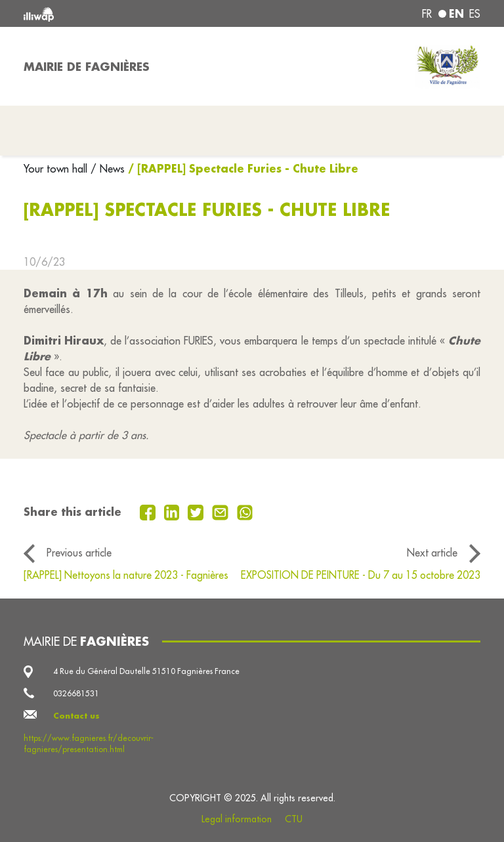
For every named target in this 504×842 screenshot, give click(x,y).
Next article (432, 553)
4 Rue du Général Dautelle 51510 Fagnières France (146, 671)
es (475, 14)
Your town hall (57, 169)
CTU (294, 819)
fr (427, 14)
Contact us (76, 716)
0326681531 (76, 693)
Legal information (237, 819)
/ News (108, 169)
